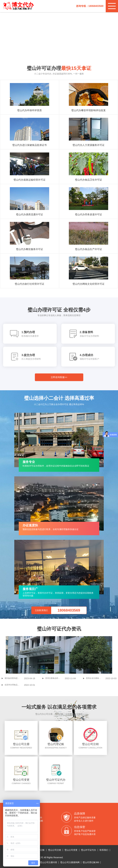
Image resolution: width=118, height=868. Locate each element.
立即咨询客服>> (59, 377)
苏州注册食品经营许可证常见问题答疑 (55, 678)
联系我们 (104, 850)
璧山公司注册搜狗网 (70, 862)
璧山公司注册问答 (49, 862)
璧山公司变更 (71, 850)
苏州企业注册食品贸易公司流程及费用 (96, 678)
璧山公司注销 (55, 850)
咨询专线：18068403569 (90, 6)
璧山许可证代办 (88, 850)
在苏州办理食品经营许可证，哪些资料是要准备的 (14, 685)
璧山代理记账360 (91, 862)
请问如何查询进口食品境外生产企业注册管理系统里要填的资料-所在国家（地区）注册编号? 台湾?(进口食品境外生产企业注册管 (14, 678)
